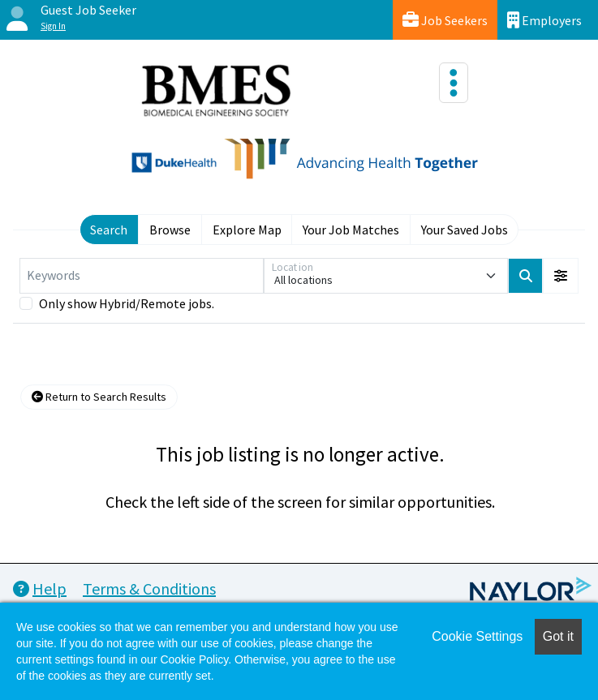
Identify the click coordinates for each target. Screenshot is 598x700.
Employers (544, 20)
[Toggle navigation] (454, 83)
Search (109, 230)
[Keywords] (142, 276)
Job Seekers (445, 20)
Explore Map (247, 230)
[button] (561, 276)
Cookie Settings (477, 636)
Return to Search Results (99, 397)
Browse (170, 230)
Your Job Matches (351, 230)
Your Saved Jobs (465, 230)
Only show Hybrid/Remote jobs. (127, 303)
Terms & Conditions (149, 588)
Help (40, 588)
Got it (558, 636)
